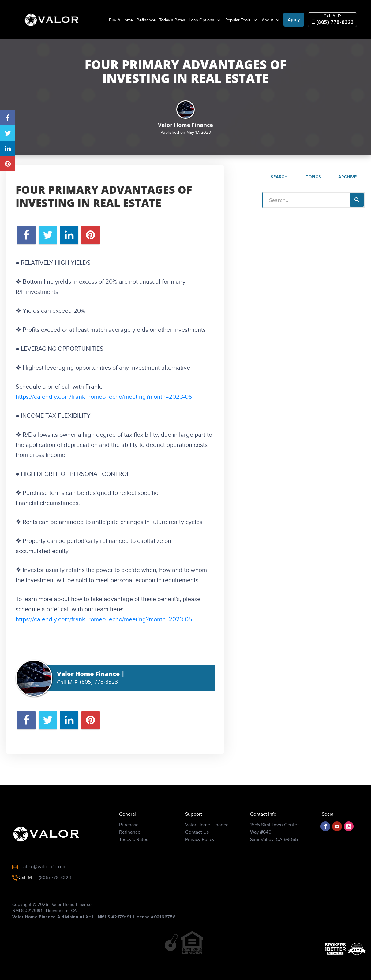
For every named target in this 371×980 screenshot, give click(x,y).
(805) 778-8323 (332, 19)
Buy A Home (121, 20)
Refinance (146, 20)
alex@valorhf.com (39, 872)
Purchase (129, 830)
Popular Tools (239, 20)
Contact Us (197, 837)
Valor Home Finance (207, 830)
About (268, 20)
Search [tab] (279, 177)
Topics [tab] (313, 177)
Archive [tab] (347, 177)
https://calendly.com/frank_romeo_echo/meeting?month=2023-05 (104, 397)
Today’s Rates (172, 20)
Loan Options (202, 20)
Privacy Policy (200, 844)
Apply (294, 20)
